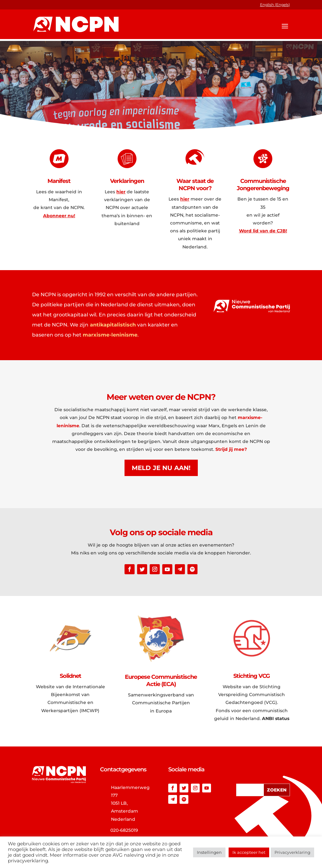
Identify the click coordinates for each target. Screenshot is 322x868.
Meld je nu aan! (161, 468)
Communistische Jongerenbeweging (263, 185)
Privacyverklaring (292, 852)
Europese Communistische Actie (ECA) (161, 681)
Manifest (59, 181)
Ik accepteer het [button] (249, 852)
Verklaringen (127, 181)
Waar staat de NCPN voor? (195, 185)
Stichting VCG (252, 676)
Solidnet (70, 676)
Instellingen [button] (209, 852)
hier (121, 192)
